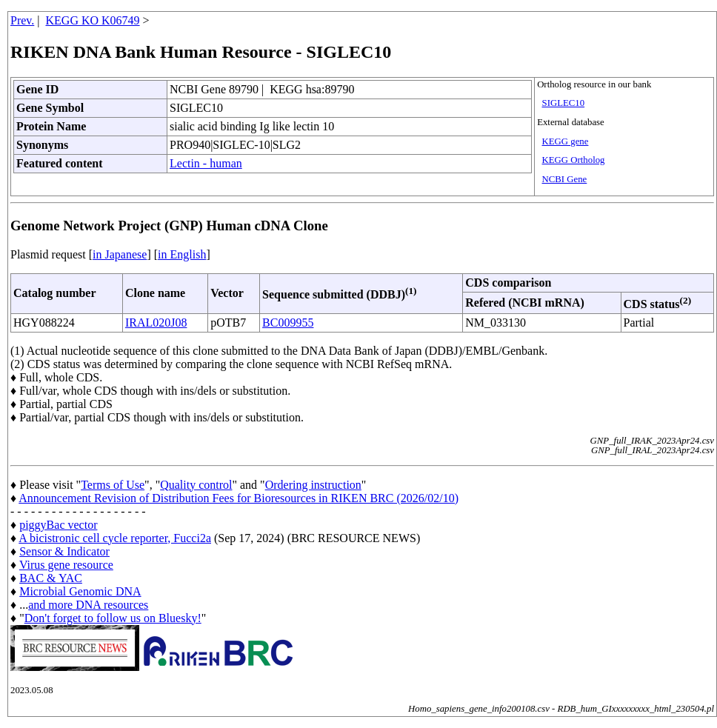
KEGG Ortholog (574, 160)
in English (182, 254)
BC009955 (288, 323)
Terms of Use (113, 485)
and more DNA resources (88, 605)
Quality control (196, 485)
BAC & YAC (51, 578)
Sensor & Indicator (64, 551)
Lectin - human (206, 163)
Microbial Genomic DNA (80, 591)
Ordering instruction (313, 485)
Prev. (22, 20)
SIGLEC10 (564, 103)
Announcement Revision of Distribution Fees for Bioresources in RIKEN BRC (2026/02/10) (239, 498)
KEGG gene (566, 141)
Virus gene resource (66, 565)
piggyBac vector (58, 525)
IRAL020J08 (156, 323)
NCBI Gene (565, 179)
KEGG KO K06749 (93, 20)
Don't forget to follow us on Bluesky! (113, 618)
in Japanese (120, 254)
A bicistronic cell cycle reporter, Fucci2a (115, 538)
